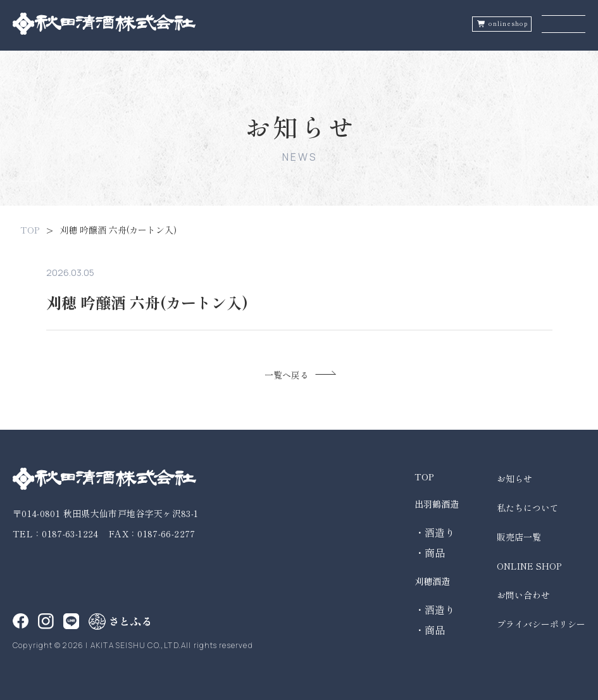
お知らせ (514, 478)
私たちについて (528, 508)
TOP (30, 230)
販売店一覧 (519, 537)
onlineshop (508, 24)
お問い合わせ (523, 595)
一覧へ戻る (287, 375)
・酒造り (435, 532)
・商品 (430, 553)
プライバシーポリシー (541, 624)
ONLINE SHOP (529, 566)
